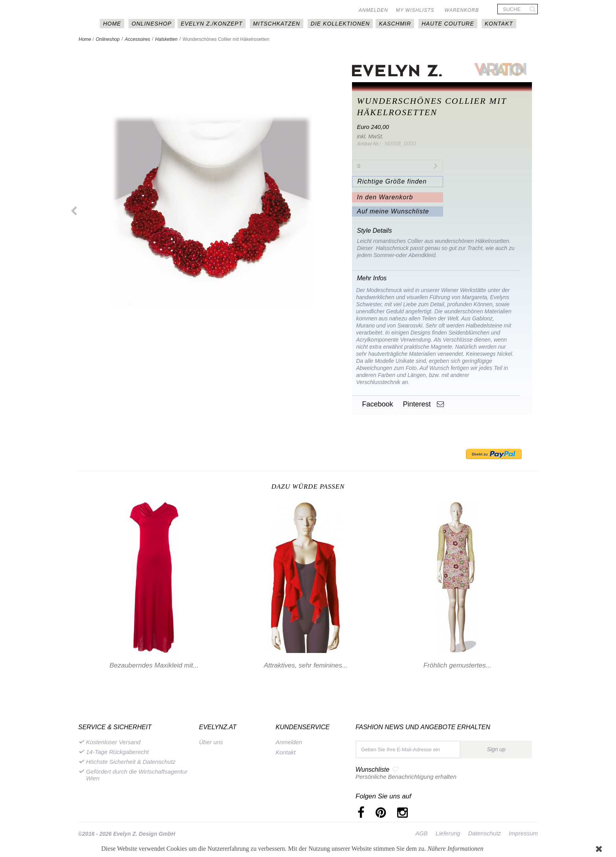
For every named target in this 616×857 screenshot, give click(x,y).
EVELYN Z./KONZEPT (212, 24)
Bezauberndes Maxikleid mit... (154, 665)
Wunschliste (372, 770)
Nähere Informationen (455, 849)
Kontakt (499, 24)
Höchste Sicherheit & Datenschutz (131, 762)
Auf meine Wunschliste (393, 211)
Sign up (496, 749)
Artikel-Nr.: (369, 144)
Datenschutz (484, 833)
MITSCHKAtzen (277, 24)
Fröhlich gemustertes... (457, 665)
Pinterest (416, 404)
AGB (422, 833)
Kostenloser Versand (113, 742)
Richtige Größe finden (392, 181)
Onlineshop (152, 24)
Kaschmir (395, 24)
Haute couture (448, 24)
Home (85, 39)
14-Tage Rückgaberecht (117, 752)
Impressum (523, 833)
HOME (112, 24)
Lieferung (448, 833)
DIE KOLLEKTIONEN (340, 24)
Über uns (211, 742)
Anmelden (373, 10)
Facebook (376, 404)
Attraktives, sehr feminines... (306, 665)
